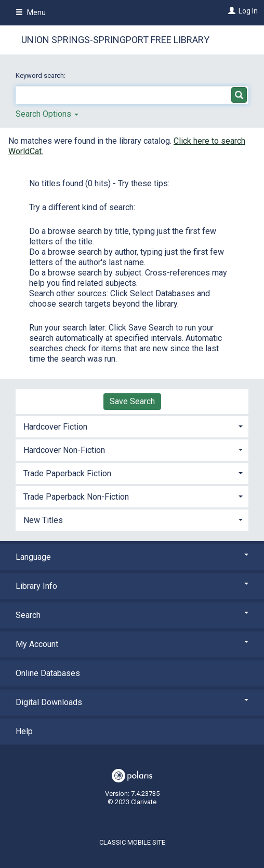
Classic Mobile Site (132, 842)
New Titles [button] (43, 520)
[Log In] (230, 11)
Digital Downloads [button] (132, 702)
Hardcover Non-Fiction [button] (64, 450)
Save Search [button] (132, 401)
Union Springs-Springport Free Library (115, 40)
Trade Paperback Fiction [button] (67, 473)
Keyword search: (41, 75)
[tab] (132, 426)
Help (24, 731)
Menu (31, 12)
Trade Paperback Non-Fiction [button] (76, 497)
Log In (248, 11)
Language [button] (132, 557)
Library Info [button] (132, 586)
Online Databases (48, 673)
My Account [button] (132, 644)
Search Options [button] (47, 114)
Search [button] (132, 615)
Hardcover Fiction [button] (55, 427)
